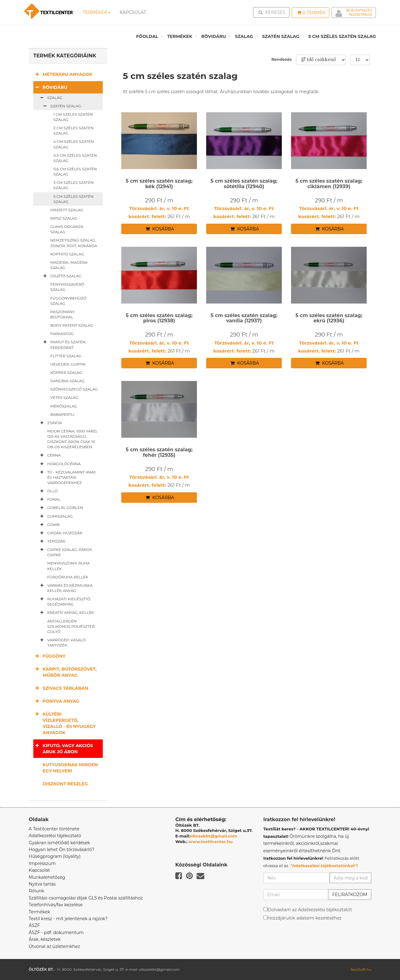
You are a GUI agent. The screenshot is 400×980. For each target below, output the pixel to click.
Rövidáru (214, 36)
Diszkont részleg (65, 784)
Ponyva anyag (56, 701)
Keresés (273, 12)
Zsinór (50, 423)
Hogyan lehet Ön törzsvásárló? (62, 850)
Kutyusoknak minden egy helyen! (70, 768)
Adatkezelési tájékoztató (55, 836)
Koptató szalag (67, 254)
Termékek (97, 12)
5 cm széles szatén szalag (342, 36)
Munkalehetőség (47, 877)
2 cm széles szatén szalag (73, 130)
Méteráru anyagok (63, 74)
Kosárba (160, 229)
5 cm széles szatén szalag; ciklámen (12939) (329, 184)
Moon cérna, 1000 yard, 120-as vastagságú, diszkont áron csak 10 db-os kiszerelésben (72, 439)
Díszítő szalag (61, 276)
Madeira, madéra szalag (69, 265)
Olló (48, 491)
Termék (311, 13)
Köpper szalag (66, 372)
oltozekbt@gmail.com (214, 836)
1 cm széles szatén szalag (73, 117)
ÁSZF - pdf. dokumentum (56, 932)
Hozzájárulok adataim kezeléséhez (304, 918)
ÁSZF (34, 925)
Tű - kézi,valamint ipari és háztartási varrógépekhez (67, 477)
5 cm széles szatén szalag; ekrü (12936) (329, 318)
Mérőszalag (64, 406)
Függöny (49, 656)
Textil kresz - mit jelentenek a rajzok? (68, 919)
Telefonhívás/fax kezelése (56, 905)
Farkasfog (62, 334)
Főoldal (147, 36)
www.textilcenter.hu (211, 841)
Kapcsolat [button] (133, 12)
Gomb (49, 525)
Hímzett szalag (67, 210)
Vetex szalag (64, 397)
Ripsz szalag (64, 218)
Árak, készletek (45, 939)
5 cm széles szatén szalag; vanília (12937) (244, 318)
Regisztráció (360, 15)
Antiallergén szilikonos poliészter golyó (71, 626)
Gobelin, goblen (60, 508)
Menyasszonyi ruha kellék (69, 566)
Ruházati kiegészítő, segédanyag (65, 601)
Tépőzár (52, 541)
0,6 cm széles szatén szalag (75, 172)
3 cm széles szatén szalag (73, 185)
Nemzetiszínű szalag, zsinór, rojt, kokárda (74, 243)
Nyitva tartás (42, 884)
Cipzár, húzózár (60, 533)
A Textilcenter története (54, 829)
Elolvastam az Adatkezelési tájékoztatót (310, 910)
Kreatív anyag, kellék (66, 613)
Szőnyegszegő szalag (74, 389)
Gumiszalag (55, 516)
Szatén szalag (281, 36)
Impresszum (42, 863)
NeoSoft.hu (361, 969)
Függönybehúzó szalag (68, 301)
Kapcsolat (39, 870)
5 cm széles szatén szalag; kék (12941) (159, 184)
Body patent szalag (72, 325)
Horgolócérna (59, 464)
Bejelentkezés (359, 10)
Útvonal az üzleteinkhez (54, 946)
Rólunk (36, 891)
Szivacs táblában (61, 688)
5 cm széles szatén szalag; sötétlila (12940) (244, 184)
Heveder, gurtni (68, 364)
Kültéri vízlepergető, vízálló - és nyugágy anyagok (65, 723)
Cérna (49, 455)
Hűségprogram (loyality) (55, 856)
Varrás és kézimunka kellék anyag (65, 588)
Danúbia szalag (67, 381)
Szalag (244, 36)
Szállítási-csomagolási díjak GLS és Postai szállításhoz (86, 898)
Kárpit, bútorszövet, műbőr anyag (65, 672)
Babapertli (62, 414)
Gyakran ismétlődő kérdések (59, 843)
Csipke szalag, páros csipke (65, 552)
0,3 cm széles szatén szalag (75, 158)
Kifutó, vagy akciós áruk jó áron (63, 748)
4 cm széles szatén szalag (74, 144)
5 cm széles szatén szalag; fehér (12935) (159, 452)
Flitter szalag (66, 356)
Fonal (49, 499)
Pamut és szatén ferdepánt (63, 344)
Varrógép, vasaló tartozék (62, 642)
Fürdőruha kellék (68, 577)
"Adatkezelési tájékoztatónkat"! (324, 866)
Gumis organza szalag (67, 229)
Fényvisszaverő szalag (67, 287)
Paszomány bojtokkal (62, 314)
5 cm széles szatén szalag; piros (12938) (159, 318)
